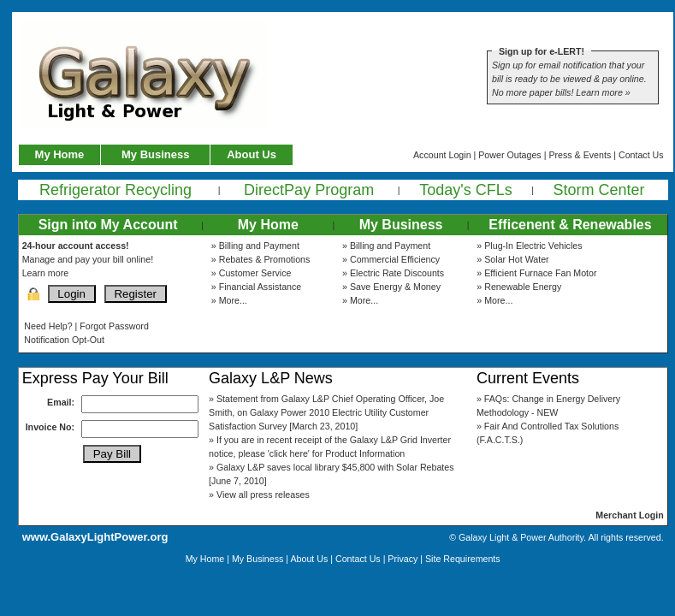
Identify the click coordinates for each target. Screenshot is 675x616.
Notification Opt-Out (64, 340)
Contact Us (641, 155)
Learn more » (603, 92)
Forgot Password (114, 326)
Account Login (442, 155)
